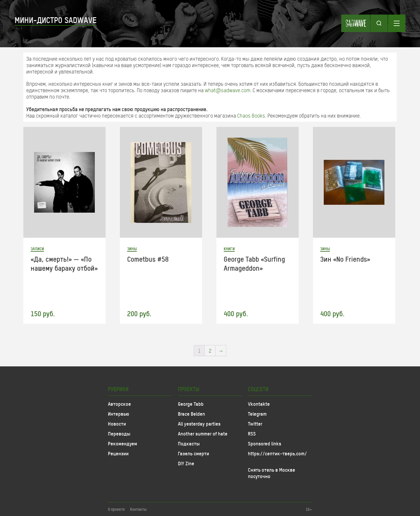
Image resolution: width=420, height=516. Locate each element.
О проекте (116, 509)
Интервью (119, 414)
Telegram (257, 414)
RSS (252, 433)
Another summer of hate (203, 433)
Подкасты (189, 443)
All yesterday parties (199, 424)
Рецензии (118, 453)
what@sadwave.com (228, 90)
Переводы (119, 433)
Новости (117, 424)
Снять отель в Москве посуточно (272, 473)
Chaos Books (251, 116)
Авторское (119, 404)
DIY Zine (186, 463)
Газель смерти (194, 453)
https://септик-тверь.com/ (277, 453)
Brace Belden (191, 414)
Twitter (255, 424)
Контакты (138, 509)
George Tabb (191, 404)
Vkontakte (259, 404)
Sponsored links (265, 443)
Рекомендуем (123, 443)
